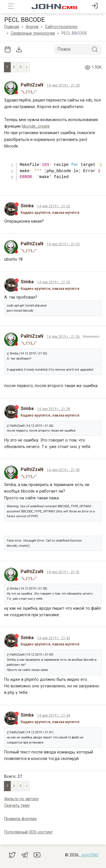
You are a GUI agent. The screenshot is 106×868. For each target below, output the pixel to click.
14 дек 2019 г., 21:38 (54, 409)
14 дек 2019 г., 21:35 (54, 282)
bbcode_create (36, 126)
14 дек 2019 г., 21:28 (63, 85)
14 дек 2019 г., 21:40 (63, 470)
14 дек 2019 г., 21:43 (54, 638)
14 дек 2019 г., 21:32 (54, 206)
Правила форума (20, 819)
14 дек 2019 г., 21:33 (63, 244)
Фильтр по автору (21, 799)
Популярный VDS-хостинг (29, 832)
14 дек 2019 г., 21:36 (64, 337)
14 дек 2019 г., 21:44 (54, 715)
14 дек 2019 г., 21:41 (63, 572)
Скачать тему (17, 805)
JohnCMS (89, 855)
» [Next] (27, 67)
